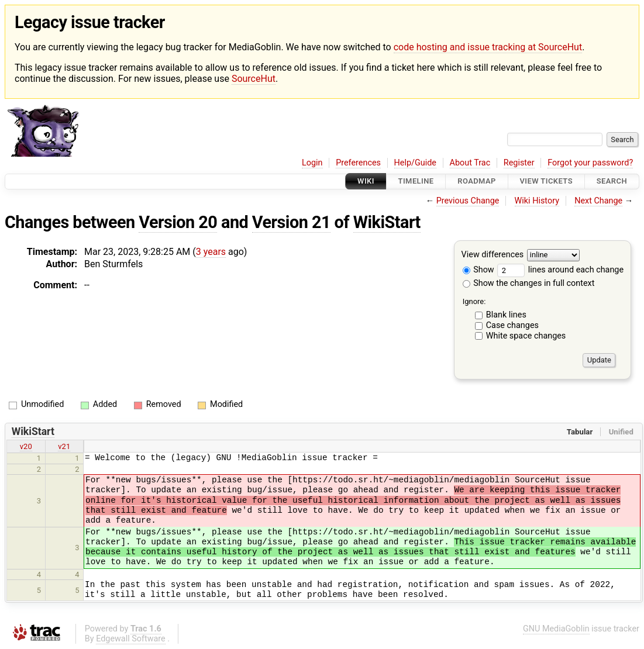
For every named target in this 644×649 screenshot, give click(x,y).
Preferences (358, 163)
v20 (26, 446)
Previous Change (468, 201)
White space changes (526, 336)
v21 (64, 446)
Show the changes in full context (529, 283)
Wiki (366, 182)
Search (612, 182)
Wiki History (537, 201)
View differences (493, 255)
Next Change (598, 201)
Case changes (512, 325)
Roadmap (477, 182)
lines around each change (560, 270)
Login (312, 163)
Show (478, 270)
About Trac (470, 163)
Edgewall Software (131, 639)
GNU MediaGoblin (556, 629)
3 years (211, 252)
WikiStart (387, 222)
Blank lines (506, 315)
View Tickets (546, 182)
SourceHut (254, 79)
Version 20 (178, 222)
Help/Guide (415, 163)
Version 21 (291, 222)
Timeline (416, 182)
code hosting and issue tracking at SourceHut (488, 47)
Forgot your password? (590, 163)
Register (519, 163)
